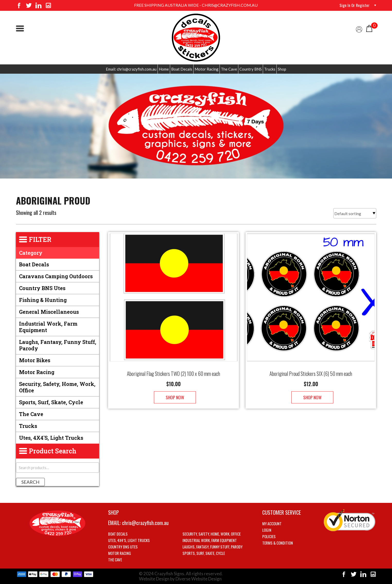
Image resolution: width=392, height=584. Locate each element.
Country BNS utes (42, 288)
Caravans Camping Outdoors (56, 276)
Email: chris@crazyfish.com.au (131, 69)
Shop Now (174, 392)
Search (30, 482)
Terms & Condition (278, 543)
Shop (282, 69)
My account (272, 523)
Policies (269, 536)
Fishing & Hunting (43, 300)
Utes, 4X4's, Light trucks (51, 438)
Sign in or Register (354, 5)
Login (267, 530)
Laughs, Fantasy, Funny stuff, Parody (58, 345)
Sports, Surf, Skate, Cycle (51, 402)
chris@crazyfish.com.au (145, 523)
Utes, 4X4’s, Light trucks (129, 540)
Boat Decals (182, 69)
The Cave (229, 69)
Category (31, 253)
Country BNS (251, 69)
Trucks (270, 69)
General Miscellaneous (49, 312)
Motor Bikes (35, 360)
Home (164, 69)
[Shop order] (355, 213)
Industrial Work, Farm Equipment (48, 327)
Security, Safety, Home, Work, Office (57, 387)
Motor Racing (207, 69)
